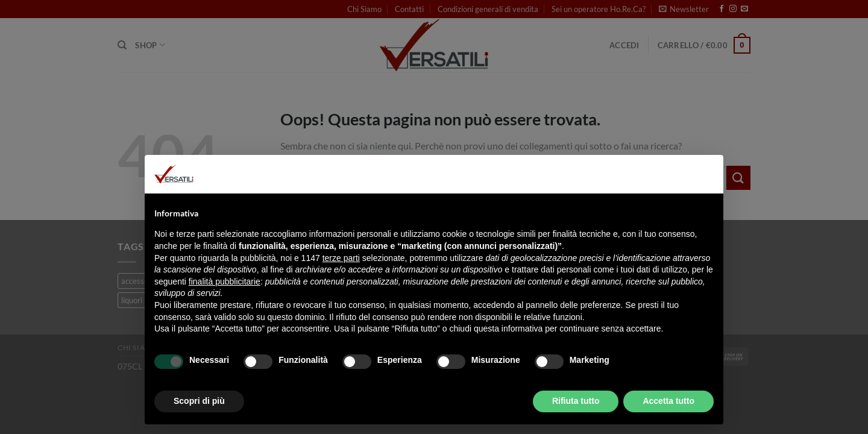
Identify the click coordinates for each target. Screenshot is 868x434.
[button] (708, 174)
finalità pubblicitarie (225, 281)
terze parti (341, 258)
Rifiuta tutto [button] (576, 401)
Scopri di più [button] (199, 401)
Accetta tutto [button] (668, 401)
